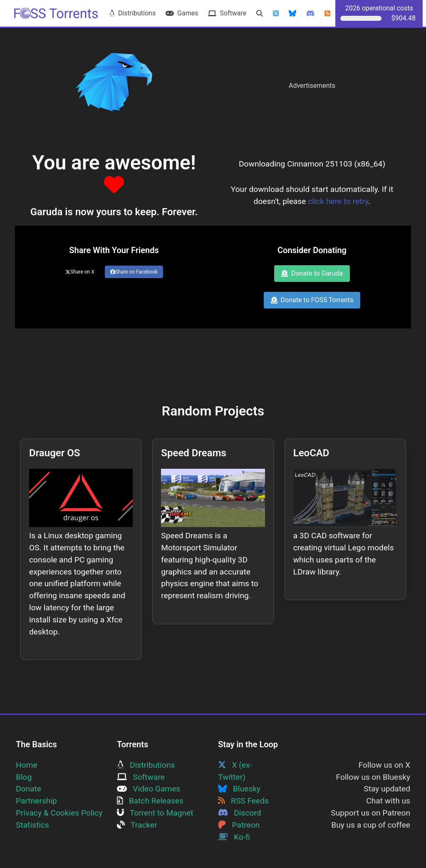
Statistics (32, 825)
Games (182, 13)
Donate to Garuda (312, 273)
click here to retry (338, 201)
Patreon (239, 825)
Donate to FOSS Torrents (312, 300)
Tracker (137, 825)
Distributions (132, 13)
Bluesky (239, 789)
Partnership (36, 801)
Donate (28, 789)
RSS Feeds (243, 801)
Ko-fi (234, 837)
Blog (24, 777)
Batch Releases (150, 801)
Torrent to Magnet (155, 813)
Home (27, 765)
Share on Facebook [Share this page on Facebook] (134, 272)
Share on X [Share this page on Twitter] (80, 272)
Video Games (149, 789)
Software (227, 13)
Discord (240, 813)
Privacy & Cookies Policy (59, 813)
